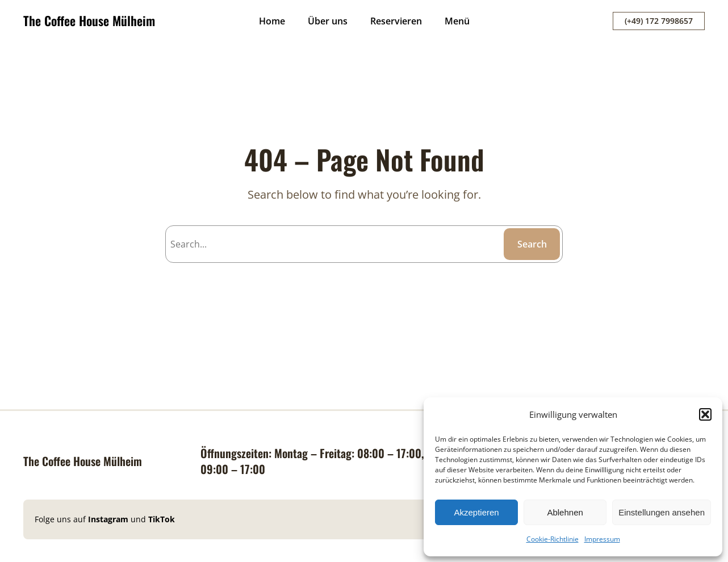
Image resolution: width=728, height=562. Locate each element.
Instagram (109, 519)
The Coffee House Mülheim (89, 20)
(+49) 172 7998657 (659, 21)
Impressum (602, 539)
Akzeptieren (476, 512)
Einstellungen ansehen (662, 512)
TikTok (162, 519)
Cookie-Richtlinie (553, 539)
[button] (705, 414)
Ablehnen (565, 512)
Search (532, 244)
